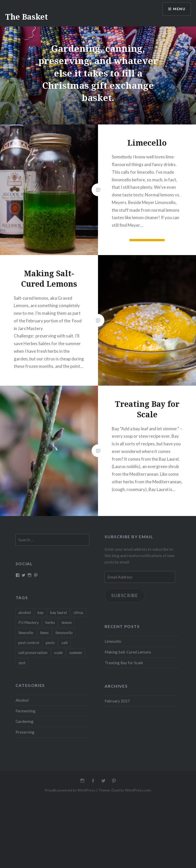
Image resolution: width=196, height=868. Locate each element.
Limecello (113, 641)
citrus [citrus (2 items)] (78, 612)
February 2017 (117, 701)
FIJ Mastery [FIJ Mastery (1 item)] (29, 622)
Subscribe (125, 595)
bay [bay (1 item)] (41, 612)
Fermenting (26, 711)
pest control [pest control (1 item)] (29, 643)
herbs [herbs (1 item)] (50, 622)
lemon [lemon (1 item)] (67, 622)
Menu (179, 9)
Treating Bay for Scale (124, 663)
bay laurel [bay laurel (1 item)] (59, 612)
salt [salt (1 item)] (65, 643)
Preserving (25, 732)
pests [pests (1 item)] (50, 643)
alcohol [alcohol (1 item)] (25, 612)
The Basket (27, 17)
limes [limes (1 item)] (44, 633)
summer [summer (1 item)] (76, 652)
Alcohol (22, 700)
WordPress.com (138, 790)
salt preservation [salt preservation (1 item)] (33, 652)
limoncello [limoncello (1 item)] (64, 633)
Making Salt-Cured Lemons (128, 652)
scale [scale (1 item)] (58, 652)
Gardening (24, 721)
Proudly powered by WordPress (70, 790)
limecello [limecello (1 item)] (26, 633)
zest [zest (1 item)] (22, 663)
